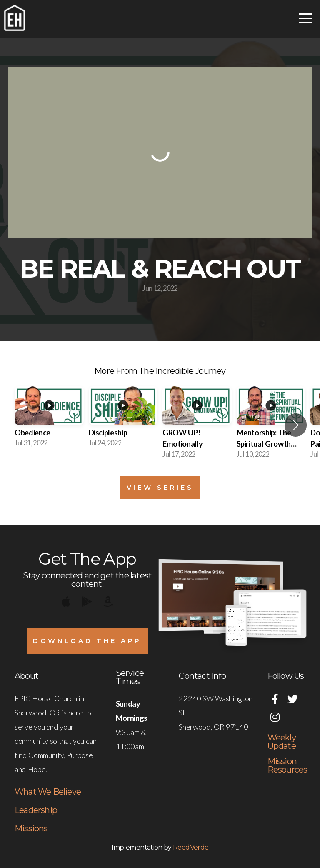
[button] (296, 425)
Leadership (36, 810)
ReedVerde (191, 847)
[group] (49, 419)
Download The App (87, 641)
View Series (160, 487)
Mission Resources (287, 765)
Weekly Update (282, 742)
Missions (31, 828)
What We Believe (48, 792)
